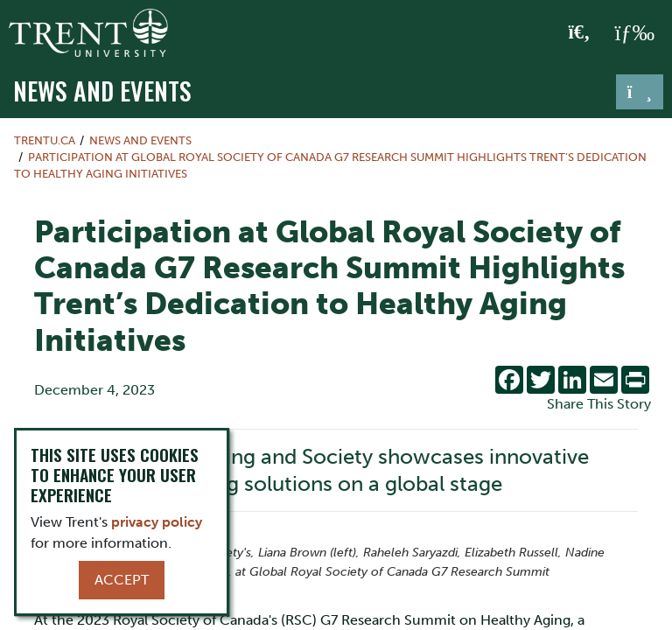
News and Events (102, 90)
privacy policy (157, 522)
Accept (122, 580)
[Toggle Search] (580, 33)
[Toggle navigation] (640, 92)
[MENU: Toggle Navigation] (634, 33)
